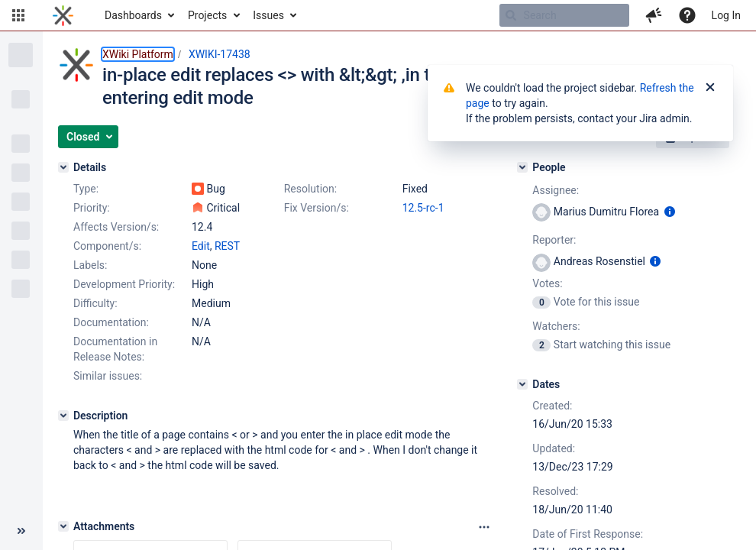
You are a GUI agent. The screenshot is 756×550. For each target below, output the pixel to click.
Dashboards (133, 15)
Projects (207, 15)
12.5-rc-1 (423, 208)
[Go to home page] (63, 15)
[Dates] (522, 384)
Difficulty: (95, 303)
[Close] (710, 88)
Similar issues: (108, 376)
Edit (201, 246)
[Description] (63, 416)
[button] (18, 15)
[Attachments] (63, 526)
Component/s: (107, 246)
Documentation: (111, 322)
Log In (726, 15)
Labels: (90, 265)
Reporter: (554, 240)
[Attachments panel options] (484, 527)
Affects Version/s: (116, 227)
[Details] (63, 167)
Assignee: (556, 190)
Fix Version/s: (317, 208)
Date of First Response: (588, 534)
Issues (268, 15)
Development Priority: (124, 284)
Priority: (92, 208)
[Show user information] (670, 212)
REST (227, 246)
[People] (522, 167)
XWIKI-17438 (220, 54)
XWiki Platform (138, 54)
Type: (86, 189)
